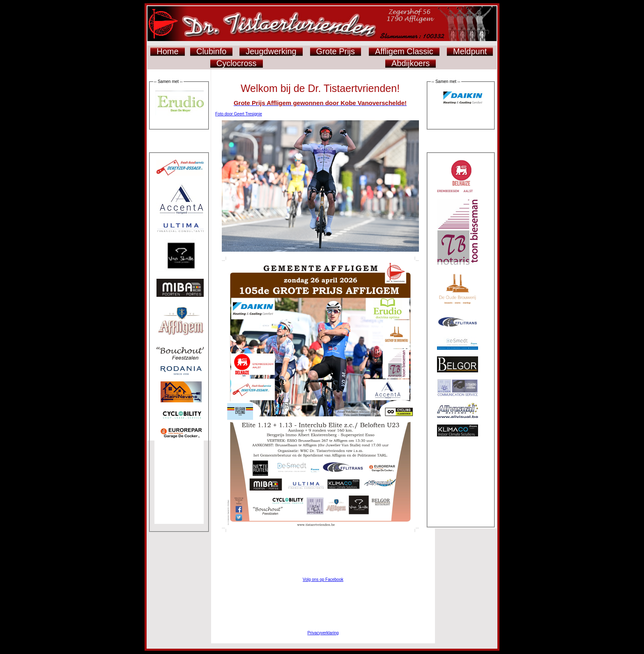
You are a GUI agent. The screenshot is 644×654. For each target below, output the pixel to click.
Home (167, 51)
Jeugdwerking (271, 51)
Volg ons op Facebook (323, 579)
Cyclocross (237, 63)
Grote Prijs (336, 51)
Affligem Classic (404, 51)
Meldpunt (470, 51)
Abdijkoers (411, 63)
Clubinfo (211, 51)
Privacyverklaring (323, 633)
